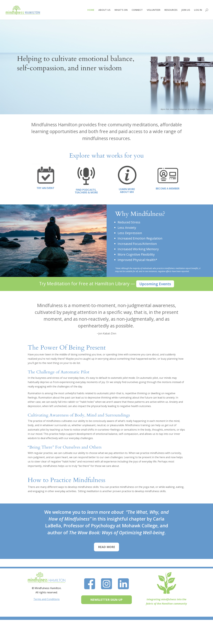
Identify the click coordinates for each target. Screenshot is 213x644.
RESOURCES (171, 10)
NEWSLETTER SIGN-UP (106, 600)
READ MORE (107, 547)
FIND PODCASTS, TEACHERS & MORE (86, 191)
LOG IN (198, 10)
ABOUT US (104, 10)
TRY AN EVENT (45, 188)
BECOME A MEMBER (168, 189)
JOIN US (186, 10)
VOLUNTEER (154, 10)
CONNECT (137, 10)
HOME (91, 10)
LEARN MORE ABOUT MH (127, 191)
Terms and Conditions (47, 599)
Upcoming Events (155, 284)
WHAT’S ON (121, 10)
